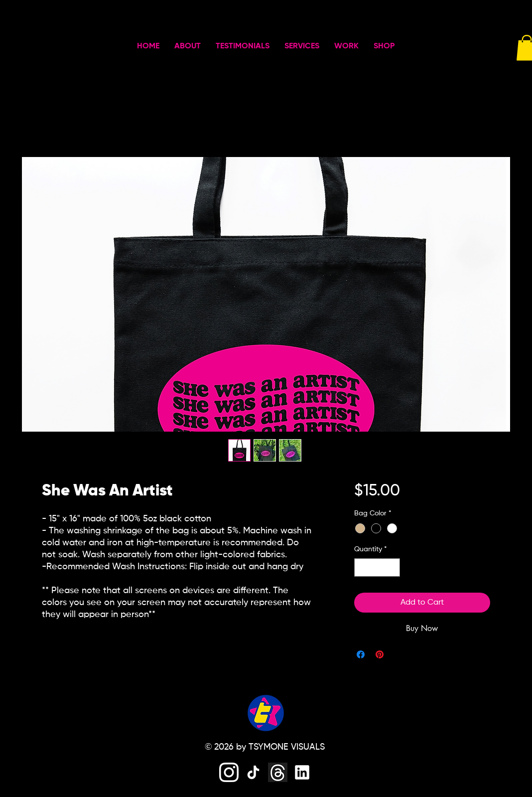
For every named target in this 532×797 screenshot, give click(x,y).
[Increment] (392, 567)
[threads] (278, 772)
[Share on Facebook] (361, 654)
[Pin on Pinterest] (380, 654)
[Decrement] (362, 567)
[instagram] (229, 772)
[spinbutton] (377, 567)
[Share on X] (399, 654)
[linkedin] (302, 772)
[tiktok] (253, 772)
